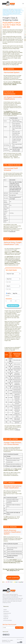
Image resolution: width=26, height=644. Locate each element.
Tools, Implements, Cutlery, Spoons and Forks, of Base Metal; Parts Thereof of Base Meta (13, 11)
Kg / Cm (15, 293)
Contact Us (6, 615)
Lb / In (9, 293)
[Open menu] (23, 4)
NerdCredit (6, 619)
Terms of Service (6, 642)
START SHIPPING (13, 578)
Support (5, 610)
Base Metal (9, 10)
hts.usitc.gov (12, 231)
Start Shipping (19, 628)
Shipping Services (7, 613)
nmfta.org (18, 430)
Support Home (6, 9)
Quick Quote (6, 611)
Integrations (6, 617)
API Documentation (8, 620)
